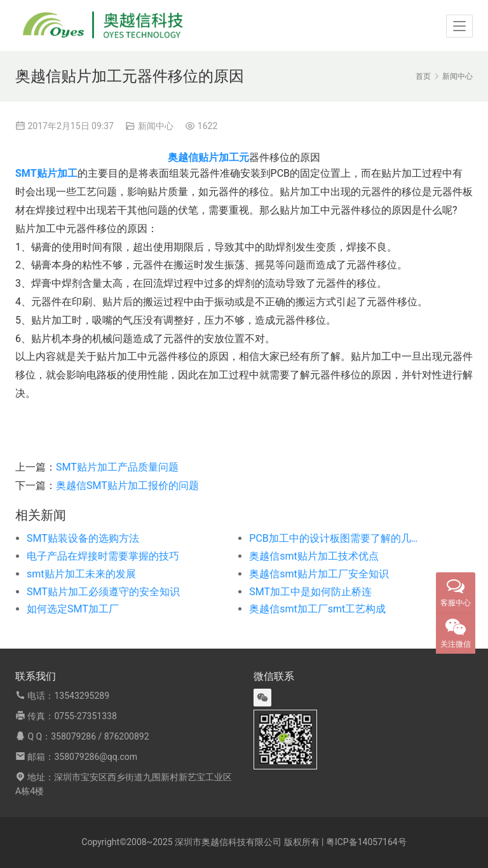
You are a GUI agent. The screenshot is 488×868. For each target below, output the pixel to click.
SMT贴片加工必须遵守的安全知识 (103, 592)
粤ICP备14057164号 (366, 842)
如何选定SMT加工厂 (73, 609)
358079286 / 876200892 (100, 736)
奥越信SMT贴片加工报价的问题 (127, 486)
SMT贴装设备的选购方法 (83, 538)
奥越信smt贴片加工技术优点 (314, 556)
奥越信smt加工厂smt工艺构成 (317, 609)
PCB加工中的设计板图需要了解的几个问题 (338, 538)
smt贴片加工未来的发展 (81, 574)
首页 (423, 76)
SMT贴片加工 (46, 173)
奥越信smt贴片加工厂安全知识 (319, 574)
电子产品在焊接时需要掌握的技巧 (103, 556)
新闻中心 (156, 126)
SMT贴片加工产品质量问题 (117, 467)
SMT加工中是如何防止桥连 (310, 592)
